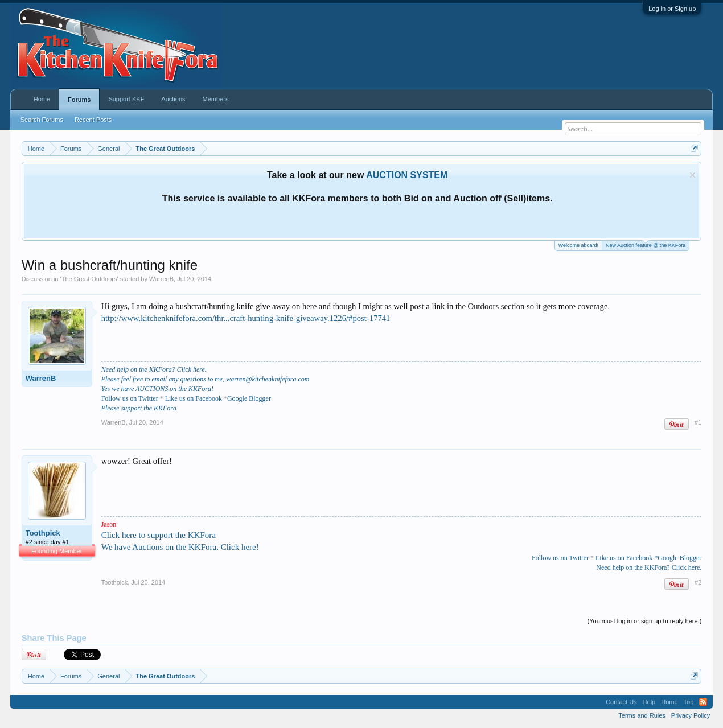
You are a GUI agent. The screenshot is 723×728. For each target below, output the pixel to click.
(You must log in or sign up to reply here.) (645, 621)
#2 (698, 582)
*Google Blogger (678, 558)
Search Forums (42, 120)
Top (689, 702)
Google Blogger (249, 398)
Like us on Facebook (194, 398)
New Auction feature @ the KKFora (646, 244)
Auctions (173, 99)
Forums (79, 100)
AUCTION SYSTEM (407, 175)
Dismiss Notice (693, 175)
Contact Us (621, 702)
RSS (703, 702)
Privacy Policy (691, 715)
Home (42, 99)
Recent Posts (93, 120)
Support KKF (126, 99)
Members (216, 99)
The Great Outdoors (89, 279)
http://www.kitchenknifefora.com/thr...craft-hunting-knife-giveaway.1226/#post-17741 (246, 318)
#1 (698, 422)
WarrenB (161, 279)
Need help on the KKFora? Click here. (154, 369)
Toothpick (43, 533)
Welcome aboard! (578, 245)
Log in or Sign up (672, 9)
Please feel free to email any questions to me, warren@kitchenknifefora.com (206, 379)
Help (649, 702)
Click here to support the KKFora (159, 535)
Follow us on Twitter (560, 558)
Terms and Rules (642, 715)
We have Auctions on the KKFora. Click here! (180, 547)
